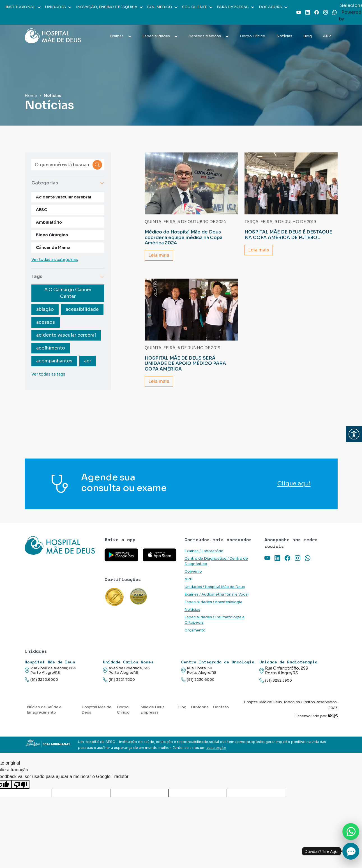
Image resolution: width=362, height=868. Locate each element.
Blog (308, 36)
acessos (46, 322)
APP (327, 36)
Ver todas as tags (48, 374)
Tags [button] (68, 276)
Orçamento (195, 630)
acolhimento (51, 348)
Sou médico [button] (162, 7)
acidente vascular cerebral (66, 335)
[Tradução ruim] (20, 784)
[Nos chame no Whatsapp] (351, 832)
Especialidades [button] (160, 36)
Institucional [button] (23, 7)
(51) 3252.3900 (276, 681)
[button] (354, 434)
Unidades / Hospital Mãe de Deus (215, 587)
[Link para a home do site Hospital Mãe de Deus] (61, 553)
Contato (221, 707)
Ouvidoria (200, 707)
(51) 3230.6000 (41, 680)
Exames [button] (120, 36)
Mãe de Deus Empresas (152, 710)
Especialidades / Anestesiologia (213, 602)
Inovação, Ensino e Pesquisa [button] (109, 7)
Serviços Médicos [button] (209, 36)
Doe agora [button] (273, 7)
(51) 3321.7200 (119, 680)
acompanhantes (54, 361)
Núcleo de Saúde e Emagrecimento (44, 710)
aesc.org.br (216, 748)
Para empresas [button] (235, 7)
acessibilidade (82, 309)
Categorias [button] (68, 183)
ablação (45, 309)
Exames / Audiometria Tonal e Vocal (216, 594)
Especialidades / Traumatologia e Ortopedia (215, 620)
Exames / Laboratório (204, 551)
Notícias (284, 36)
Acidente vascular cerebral (64, 197)
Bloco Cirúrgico (52, 235)
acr (88, 361)
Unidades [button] (58, 7)
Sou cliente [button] (197, 7)
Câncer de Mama (53, 247)
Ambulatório (49, 222)
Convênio (193, 571)
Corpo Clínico (253, 36)
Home (31, 96)
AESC (41, 210)
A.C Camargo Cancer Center (68, 293)
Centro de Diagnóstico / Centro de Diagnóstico (216, 561)
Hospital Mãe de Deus (96, 710)
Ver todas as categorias (55, 260)
